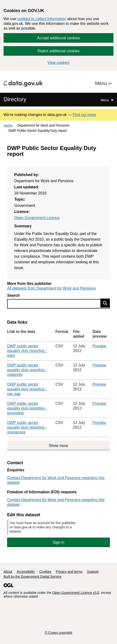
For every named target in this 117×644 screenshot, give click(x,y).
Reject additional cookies (58, 51)
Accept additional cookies (58, 38)
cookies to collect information (42, 19)
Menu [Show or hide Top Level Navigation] (105, 100)
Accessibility (26, 572)
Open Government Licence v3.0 (76, 593)
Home (8, 125)
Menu (102, 83)
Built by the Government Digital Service (33, 577)
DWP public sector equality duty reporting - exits (27, 351)
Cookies (45, 572)
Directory (15, 99)
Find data (105, 303)
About (8, 572)
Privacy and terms (69, 572)
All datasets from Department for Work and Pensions (51, 288)
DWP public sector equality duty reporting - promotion (27, 408)
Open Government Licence (37, 218)
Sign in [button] (58, 542)
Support (93, 572)
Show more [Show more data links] (58, 446)
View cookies (58, 63)
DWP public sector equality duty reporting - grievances (27, 427)
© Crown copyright (58, 633)
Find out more (84, 115)
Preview (99, 346)
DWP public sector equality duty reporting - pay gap (27, 389)
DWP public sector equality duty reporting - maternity (27, 370)
